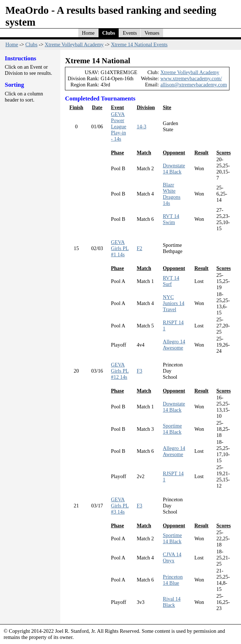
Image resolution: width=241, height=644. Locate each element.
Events (130, 33)
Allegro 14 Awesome (174, 345)
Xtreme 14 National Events (139, 44)
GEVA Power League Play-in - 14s (119, 126)
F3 (139, 371)
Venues (152, 33)
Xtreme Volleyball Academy (74, 44)
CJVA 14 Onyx (172, 557)
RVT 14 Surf (171, 281)
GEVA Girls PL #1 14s (120, 248)
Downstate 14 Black (174, 169)
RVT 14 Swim (171, 219)
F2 (139, 248)
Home (88, 33)
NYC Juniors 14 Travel (174, 303)
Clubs (109, 33)
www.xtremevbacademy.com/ (191, 78)
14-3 (141, 126)
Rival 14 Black (172, 602)
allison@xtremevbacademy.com (194, 85)
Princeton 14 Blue (173, 580)
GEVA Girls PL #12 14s (120, 371)
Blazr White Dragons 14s (172, 194)
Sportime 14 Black (172, 429)
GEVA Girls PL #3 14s (120, 506)
